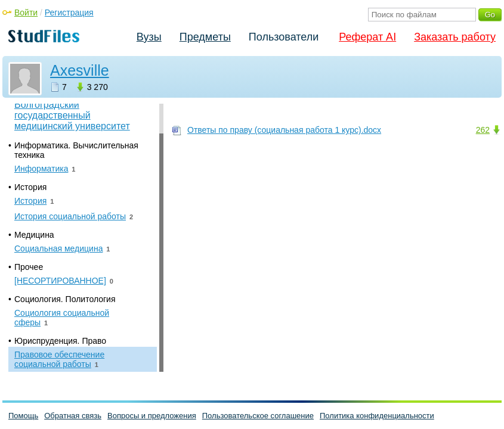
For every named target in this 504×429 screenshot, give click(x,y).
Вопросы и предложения (152, 416)
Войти (26, 13)
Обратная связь (73, 416)
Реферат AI (367, 37)
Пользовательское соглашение (258, 416)
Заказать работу (455, 37)
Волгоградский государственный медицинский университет (72, 115)
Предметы (205, 37)
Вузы (149, 37)
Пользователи (284, 37)
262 (483, 130)
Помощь (23, 416)
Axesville (80, 70)
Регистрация (69, 13)
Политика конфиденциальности (377, 416)
